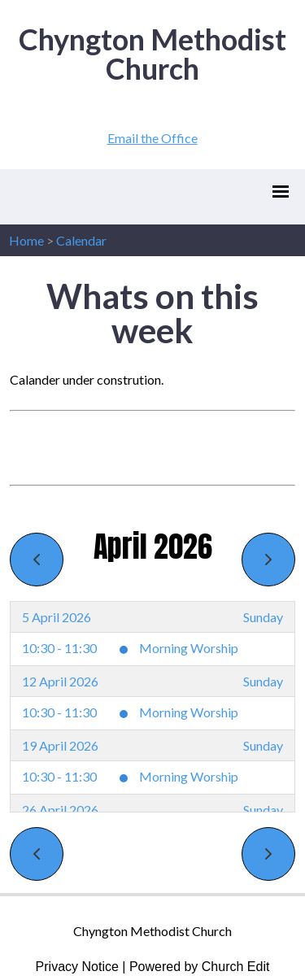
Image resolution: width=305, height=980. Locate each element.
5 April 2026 (57, 617)
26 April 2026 (60, 810)
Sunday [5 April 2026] (263, 617)
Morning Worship (189, 648)
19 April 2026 (60, 745)
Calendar (81, 240)
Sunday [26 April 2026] (263, 810)
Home (26, 240)
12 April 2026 (60, 681)
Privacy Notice (77, 967)
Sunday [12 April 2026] (263, 681)
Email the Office (152, 138)
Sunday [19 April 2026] (263, 745)
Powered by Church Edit (200, 967)
